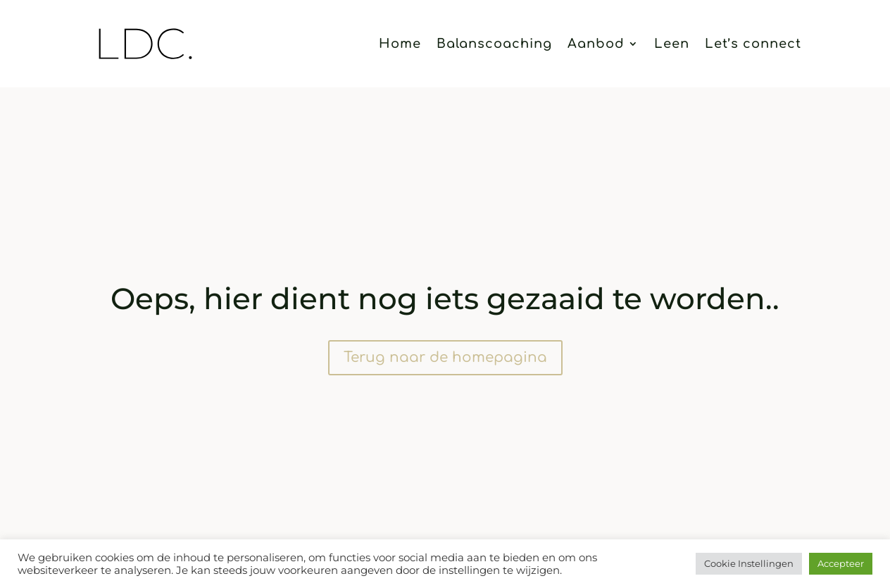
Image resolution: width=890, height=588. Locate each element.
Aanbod (596, 45)
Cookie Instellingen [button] (749, 563)
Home (400, 45)
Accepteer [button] (841, 563)
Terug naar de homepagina (445, 357)
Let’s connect (753, 45)
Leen (672, 45)
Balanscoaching (494, 45)
